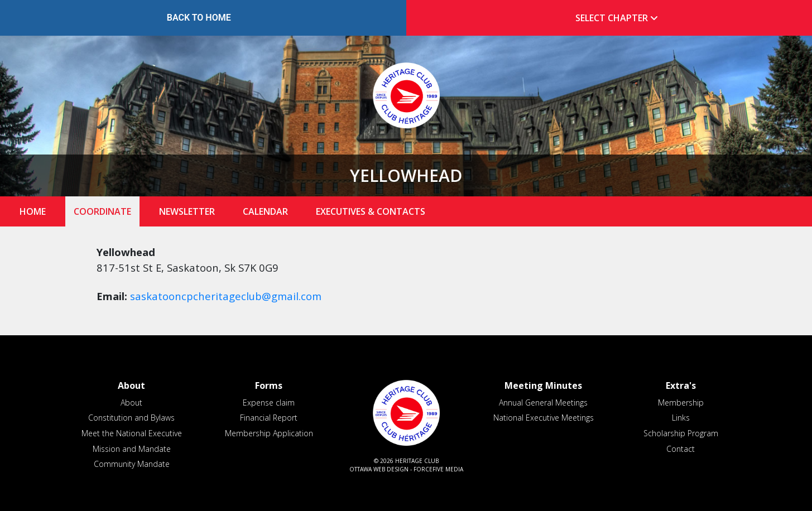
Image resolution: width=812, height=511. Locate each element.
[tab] (614, 18)
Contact (681, 449)
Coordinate (102, 211)
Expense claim (269, 402)
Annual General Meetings (543, 402)
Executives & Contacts (371, 211)
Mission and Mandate (132, 449)
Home (33, 211)
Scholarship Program (681, 433)
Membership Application (269, 433)
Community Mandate (132, 464)
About (131, 402)
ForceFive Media (438, 469)
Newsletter (187, 211)
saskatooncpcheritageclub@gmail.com (226, 296)
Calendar (265, 211)
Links (681, 418)
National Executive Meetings (544, 418)
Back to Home (199, 18)
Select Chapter (619, 18)
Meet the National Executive (132, 433)
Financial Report (269, 418)
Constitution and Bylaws (131, 418)
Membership (681, 402)
